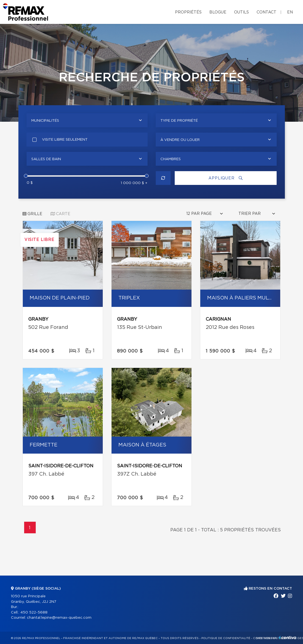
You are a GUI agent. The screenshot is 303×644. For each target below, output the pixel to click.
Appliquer (226, 178)
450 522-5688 (34, 613)
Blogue (218, 12)
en (290, 12)
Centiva (288, 638)
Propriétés (188, 12)
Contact (266, 12)
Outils (241, 12)
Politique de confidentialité (226, 638)
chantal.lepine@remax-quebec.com (59, 618)
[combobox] (87, 120)
